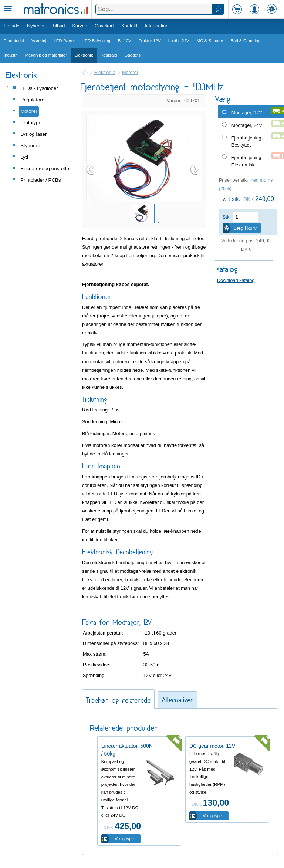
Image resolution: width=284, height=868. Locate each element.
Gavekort (104, 26)
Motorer (130, 72)
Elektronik (84, 55)
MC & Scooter (210, 41)
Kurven (80, 26)
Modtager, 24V (247, 125)
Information (156, 26)
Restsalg (109, 55)
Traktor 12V (150, 41)
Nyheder (36, 26)
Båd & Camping (245, 41)
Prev (92, 169)
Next (196, 169)
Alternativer (177, 700)
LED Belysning (97, 41)
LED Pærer (64, 41)
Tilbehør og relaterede (118, 700)
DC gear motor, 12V (212, 746)
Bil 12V (125, 41)
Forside (12, 26)
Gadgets (132, 55)
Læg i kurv (245, 228)
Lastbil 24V (179, 41)
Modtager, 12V (247, 113)
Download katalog (236, 280)
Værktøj (39, 41)
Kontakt (129, 26)
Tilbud (58, 26)
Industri (11, 55)
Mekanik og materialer (46, 55)
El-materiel (14, 41)
